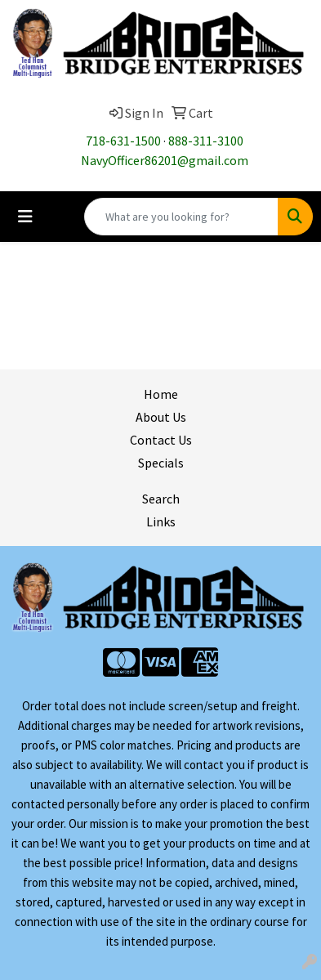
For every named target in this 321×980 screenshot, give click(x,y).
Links (161, 521)
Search (161, 499)
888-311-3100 (206, 141)
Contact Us (161, 440)
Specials (161, 463)
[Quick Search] (181, 217)
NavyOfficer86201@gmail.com (165, 160)
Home (161, 394)
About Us (161, 417)
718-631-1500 (123, 141)
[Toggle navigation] (25, 217)
